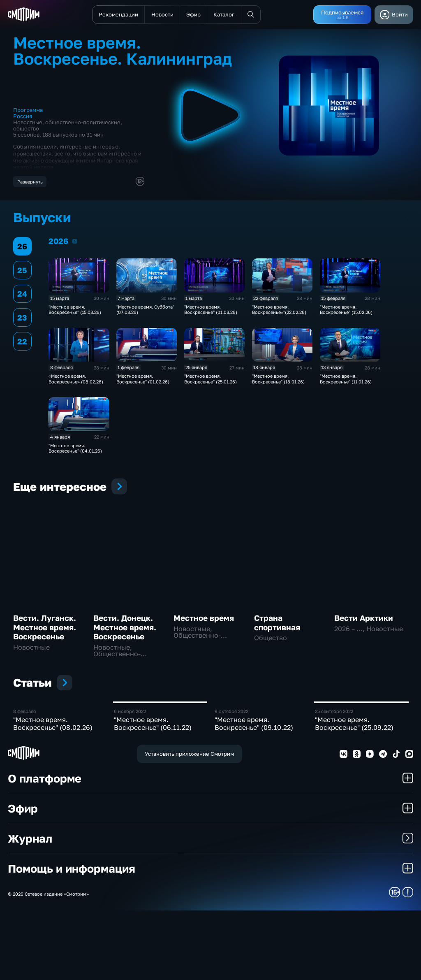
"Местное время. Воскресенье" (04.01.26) (75, 451)
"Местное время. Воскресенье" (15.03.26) (75, 312)
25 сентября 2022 (334, 780)
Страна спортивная (277, 625)
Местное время (204, 621)
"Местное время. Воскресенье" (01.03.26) (211, 312)
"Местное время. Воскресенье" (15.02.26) (346, 312)
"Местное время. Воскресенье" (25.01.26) (210, 381)
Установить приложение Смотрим (189, 823)
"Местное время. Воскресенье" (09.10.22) (254, 793)
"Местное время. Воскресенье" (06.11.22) (153, 793)
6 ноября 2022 (130, 780)
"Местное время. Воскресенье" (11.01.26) (346, 381)
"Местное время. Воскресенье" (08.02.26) (53, 793)
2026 (75, 244)
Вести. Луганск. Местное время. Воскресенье (45, 630)
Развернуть (30, 182)
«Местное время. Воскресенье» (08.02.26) (76, 381)
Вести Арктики (364, 621)
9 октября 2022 (231, 780)
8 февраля (24, 780)
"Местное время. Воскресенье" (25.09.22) (354, 793)
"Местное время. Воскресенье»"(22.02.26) (279, 312)
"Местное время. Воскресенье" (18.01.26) (278, 381)
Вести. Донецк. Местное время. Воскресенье (125, 630)
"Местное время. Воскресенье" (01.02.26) (143, 381)
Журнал (210, 907)
